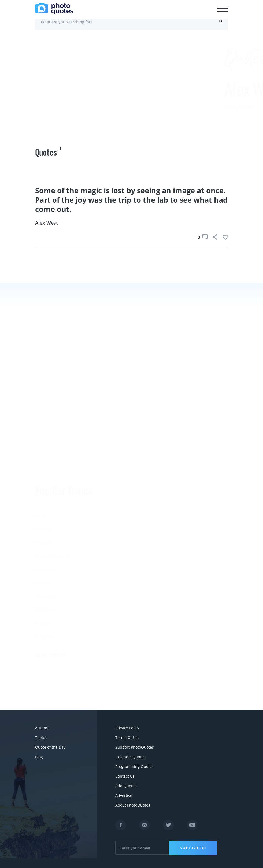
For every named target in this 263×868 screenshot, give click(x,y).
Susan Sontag (147, 527)
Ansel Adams (146, 513)
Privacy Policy (127, 728)
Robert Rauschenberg (156, 554)
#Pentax (44, 501)
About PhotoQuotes (133, 805)
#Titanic (44, 568)
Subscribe (193, 848)
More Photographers (159, 626)
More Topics (51, 587)
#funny (43, 461)
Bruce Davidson (149, 567)
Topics (41, 737)
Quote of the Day (50, 747)
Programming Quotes (134, 766)
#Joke (41, 448)
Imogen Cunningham (155, 607)
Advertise (124, 795)
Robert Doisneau (151, 594)
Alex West (47, 223)
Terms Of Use (127, 737)
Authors (42, 728)
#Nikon (43, 515)
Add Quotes (126, 786)
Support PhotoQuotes (135, 747)
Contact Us (125, 776)
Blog (39, 757)
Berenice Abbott (150, 500)
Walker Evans (147, 580)
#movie (44, 555)
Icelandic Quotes (130, 757)
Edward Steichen (150, 540)
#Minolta (45, 528)
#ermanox (47, 541)
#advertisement (53, 488)
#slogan (44, 474)
